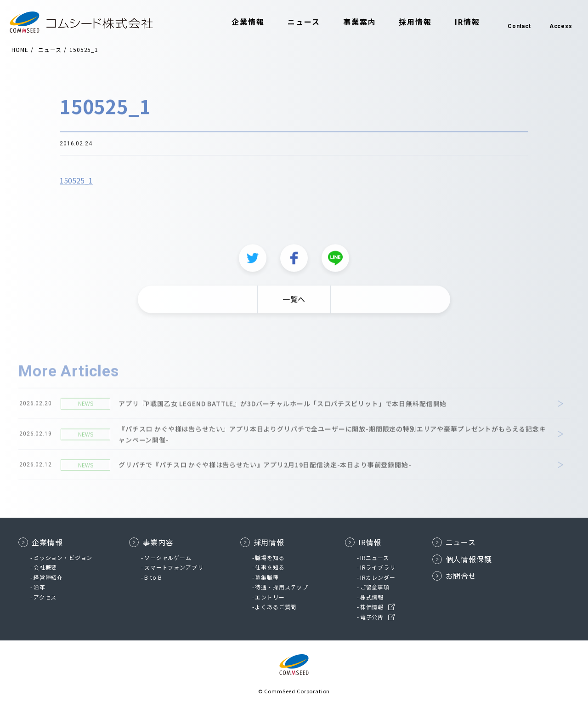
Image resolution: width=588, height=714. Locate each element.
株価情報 (372, 607)
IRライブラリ (378, 567)
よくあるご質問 (276, 607)
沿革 (40, 587)
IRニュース (375, 557)
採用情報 (406, 22)
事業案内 (350, 22)
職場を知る (270, 557)
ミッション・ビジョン (63, 557)
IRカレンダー (378, 577)
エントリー (270, 597)
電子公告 (372, 617)
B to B (153, 577)
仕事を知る (270, 567)
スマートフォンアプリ (174, 567)
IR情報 (458, 22)
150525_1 (76, 185)
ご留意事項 (375, 587)
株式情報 (372, 597)
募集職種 (267, 577)
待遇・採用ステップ (282, 587)
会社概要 (45, 567)
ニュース (294, 22)
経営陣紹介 (48, 577)
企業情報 (239, 22)
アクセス (45, 597)
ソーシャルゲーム (168, 557)
